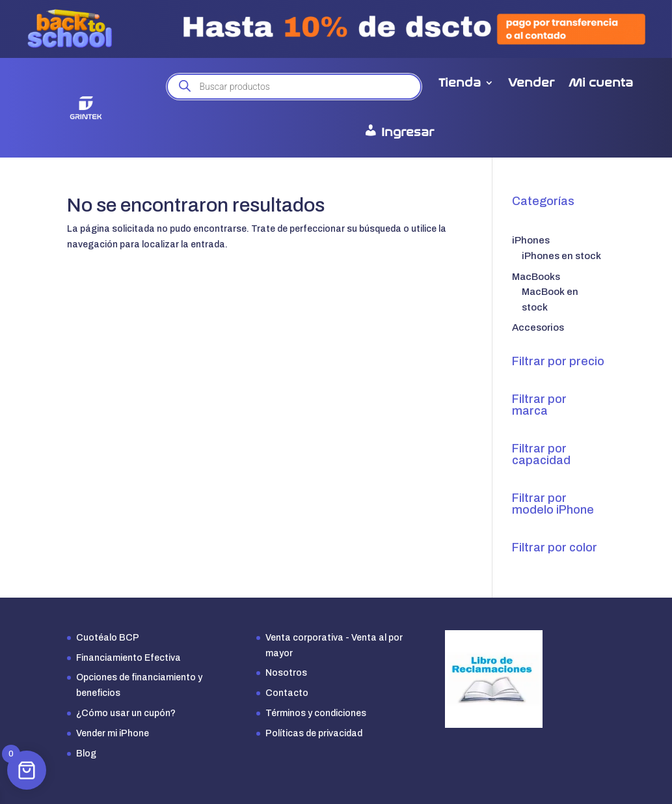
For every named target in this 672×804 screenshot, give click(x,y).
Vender (531, 83)
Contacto (287, 693)
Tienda (460, 83)
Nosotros (286, 673)
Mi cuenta (601, 83)
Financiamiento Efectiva (128, 658)
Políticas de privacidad (314, 733)
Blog (86, 754)
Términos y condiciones (316, 713)
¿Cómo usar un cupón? (126, 713)
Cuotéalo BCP (108, 638)
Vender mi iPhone (113, 733)
